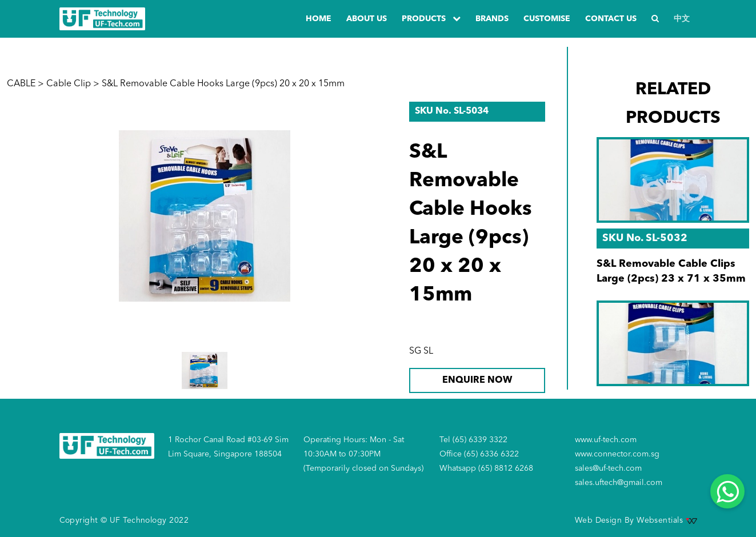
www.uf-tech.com (606, 440)
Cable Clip (69, 84)
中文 (682, 19)
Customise (547, 19)
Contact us (611, 19)
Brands (492, 19)
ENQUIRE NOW (477, 380)
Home (319, 19)
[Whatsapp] (727, 491)
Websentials (667, 520)
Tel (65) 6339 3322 (473, 440)
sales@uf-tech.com (608, 468)
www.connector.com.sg (617, 454)
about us (367, 19)
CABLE (21, 84)
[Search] (655, 19)
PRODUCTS (431, 19)
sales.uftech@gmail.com (619, 483)
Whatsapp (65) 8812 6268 (486, 468)
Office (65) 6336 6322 (479, 454)
